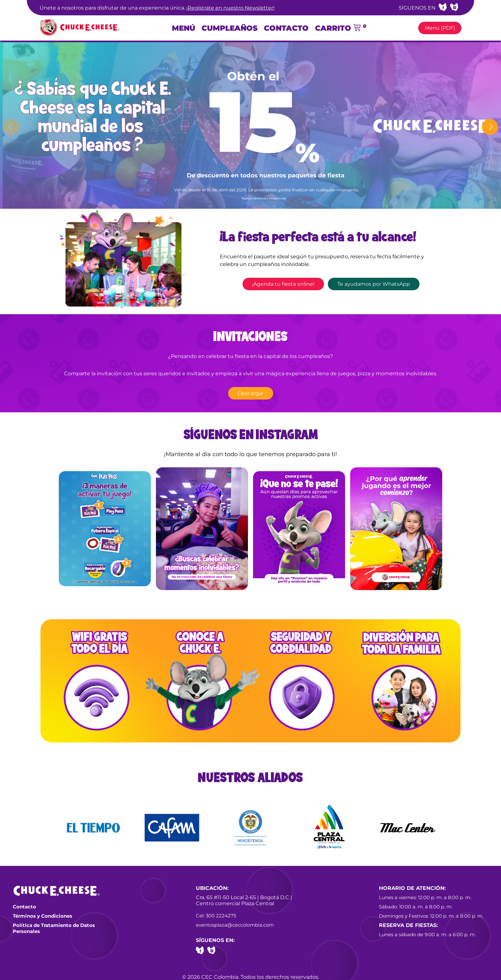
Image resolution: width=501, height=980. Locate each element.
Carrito (341, 28)
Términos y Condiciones (42, 916)
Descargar (251, 393)
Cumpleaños (230, 28)
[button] (490, 127)
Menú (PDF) (440, 28)
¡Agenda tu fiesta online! (283, 284)
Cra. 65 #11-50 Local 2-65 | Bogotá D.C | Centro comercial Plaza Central (244, 900)
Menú (184, 28)
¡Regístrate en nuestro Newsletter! (230, 8)
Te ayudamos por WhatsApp (374, 284)
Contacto (286, 28)
